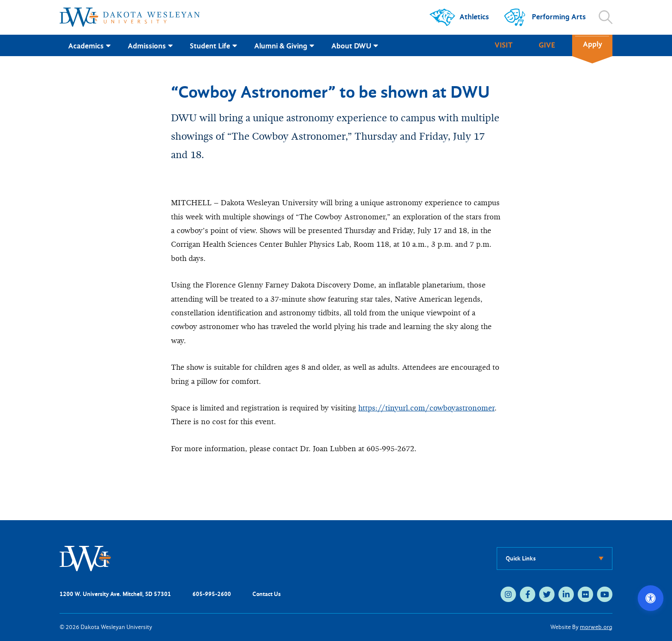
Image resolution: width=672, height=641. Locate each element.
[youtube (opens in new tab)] (605, 594)
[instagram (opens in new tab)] (508, 594)
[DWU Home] (85, 558)
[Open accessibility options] (651, 598)
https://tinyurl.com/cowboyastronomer (426, 408)
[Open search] (606, 17)
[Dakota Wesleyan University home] (130, 17)
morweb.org (596, 627)
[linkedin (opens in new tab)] (566, 594)
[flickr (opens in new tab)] (585, 594)
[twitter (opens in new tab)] (547, 594)
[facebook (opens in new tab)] (528, 594)
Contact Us (267, 594)
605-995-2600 (212, 594)
